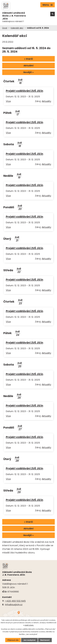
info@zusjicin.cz (14, 605)
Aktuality (46, 101)
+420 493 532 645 (15, 601)
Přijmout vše (13, 640)
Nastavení (45, 640)
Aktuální (28, 66)
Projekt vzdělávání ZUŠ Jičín (25, 91)
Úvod (5, 28)
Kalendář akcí (17, 28)
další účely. (29, 625)
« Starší (28, 59)
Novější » (28, 72)
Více (8, 101)
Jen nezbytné (29, 640)
